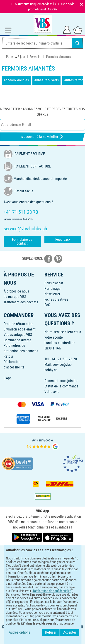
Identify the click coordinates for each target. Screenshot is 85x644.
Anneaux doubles (16, 80)
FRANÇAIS (42, 552)
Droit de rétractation (18, 324)
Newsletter (52, 294)
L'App (8, 378)
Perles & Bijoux (16, 57)
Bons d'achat (54, 283)
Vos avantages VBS (18, 335)
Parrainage (52, 289)
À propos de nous (16, 291)
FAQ (47, 305)
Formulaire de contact (22, 242)
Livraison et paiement (20, 329)
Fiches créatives (56, 299)
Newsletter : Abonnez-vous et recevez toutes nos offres (42, 112)
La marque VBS (15, 297)
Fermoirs (36, 57)
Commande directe (17, 340)
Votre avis (52, 392)
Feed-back (63, 239)
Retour (8, 356)
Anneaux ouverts (46, 80)
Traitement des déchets (21, 302)
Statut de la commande (61, 386)
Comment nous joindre (61, 381)
